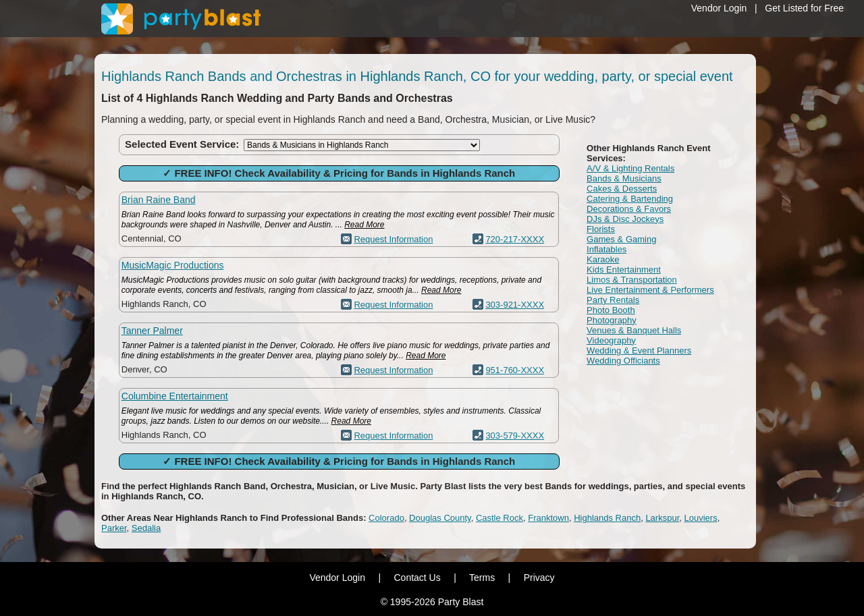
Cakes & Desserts (622, 189)
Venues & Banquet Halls (634, 330)
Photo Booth (611, 310)
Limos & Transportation (632, 280)
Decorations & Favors (629, 209)
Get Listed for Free (804, 8)
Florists (601, 229)
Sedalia (146, 528)
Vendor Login (719, 8)
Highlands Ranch (607, 518)
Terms (482, 578)
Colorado (386, 518)
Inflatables (606, 249)
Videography (611, 340)
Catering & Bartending (630, 199)
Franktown (548, 518)
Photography (612, 320)
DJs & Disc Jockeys (625, 219)
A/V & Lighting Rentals (630, 168)
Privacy (539, 578)
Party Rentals (613, 300)
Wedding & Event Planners (639, 351)
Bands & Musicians (624, 178)
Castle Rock (500, 518)
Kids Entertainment (624, 270)
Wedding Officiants (623, 361)
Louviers (701, 518)
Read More (364, 225)
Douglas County (440, 518)
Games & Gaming (621, 239)
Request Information (393, 239)
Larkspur (662, 518)
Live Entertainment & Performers (650, 290)
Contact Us (417, 578)
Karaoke (603, 259)
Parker (114, 528)
